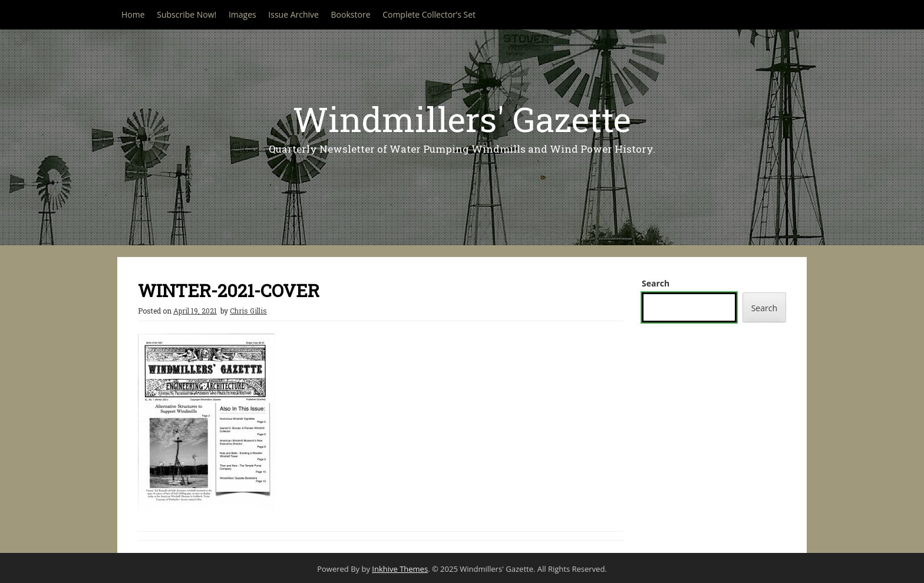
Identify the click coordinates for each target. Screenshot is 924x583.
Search (656, 283)
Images (242, 14)
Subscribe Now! (187, 14)
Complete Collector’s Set (429, 14)
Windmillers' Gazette (462, 119)
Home (133, 14)
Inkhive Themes (400, 569)
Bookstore (351, 14)
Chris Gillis (248, 311)
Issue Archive (293, 14)
